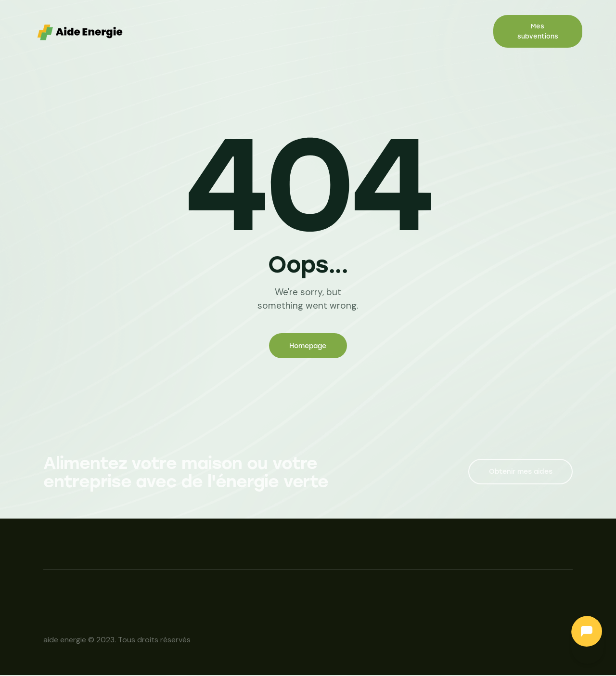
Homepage (308, 346)
